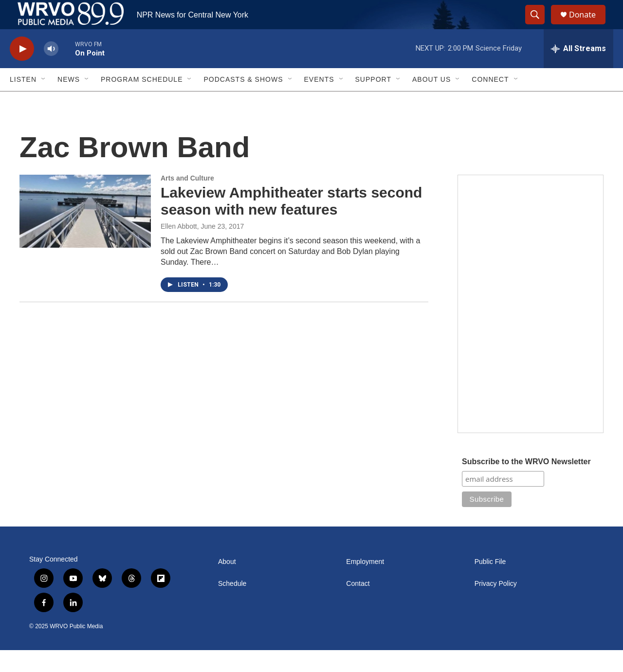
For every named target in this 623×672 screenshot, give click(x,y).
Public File (490, 584)
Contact (358, 606)
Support (373, 101)
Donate (588, 26)
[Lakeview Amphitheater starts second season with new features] (85, 233)
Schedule (232, 606)
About (227, 584)
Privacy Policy (496, 606)
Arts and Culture (187, 200)
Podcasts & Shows (243, 101)
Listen (23, 101)
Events (319, 101)
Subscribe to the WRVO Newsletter (526, 483)
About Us (431, 101)
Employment (365, 584)
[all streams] (578, 71)
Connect (490, 101)
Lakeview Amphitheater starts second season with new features (291, 223)
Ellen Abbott (179, 248)
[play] (22, 71)
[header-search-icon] (539, 26)
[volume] (51, 71)
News (69, 101)
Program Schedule (142, 101)
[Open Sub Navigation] (44, 101)
